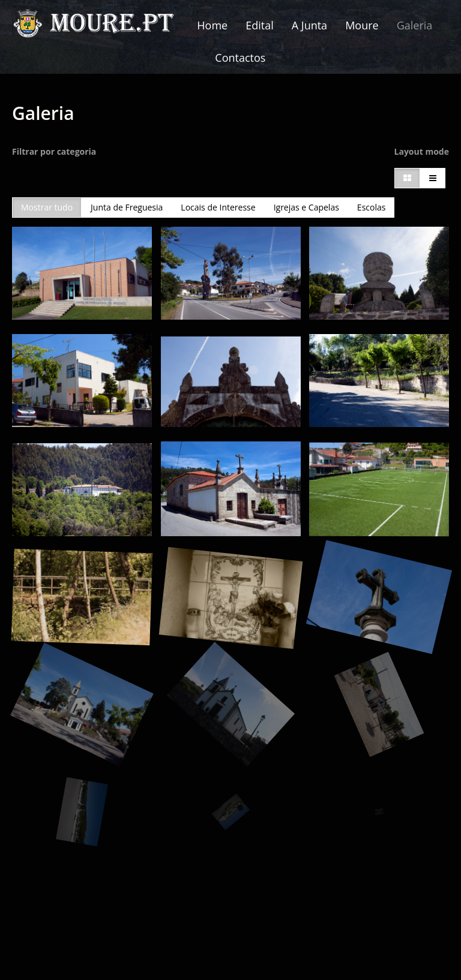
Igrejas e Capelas (306, 207)
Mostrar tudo (47, 207)
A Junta (309, 25)
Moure (362, 25)
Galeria (415, 25)
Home (212, 25)
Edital (260, 25)
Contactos (240, 58)
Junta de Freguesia (127, 207)
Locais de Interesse (218, 207)
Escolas (372, 207)
